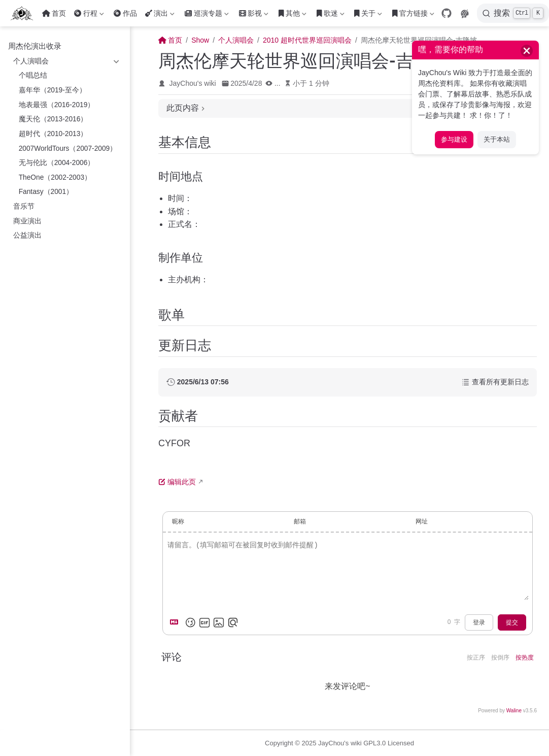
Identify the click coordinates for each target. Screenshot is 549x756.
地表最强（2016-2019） (57, 105)
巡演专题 (207, 15)
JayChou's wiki (193, 83)
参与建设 (454, 139)
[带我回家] (25, 13)
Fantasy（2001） (46, 192)
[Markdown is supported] (176, 622)
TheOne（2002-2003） (55, 177)
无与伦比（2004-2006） (57, 163)
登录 (479, 622)
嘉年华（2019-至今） (53, 90)
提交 (512, 622)
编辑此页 (177, 482)
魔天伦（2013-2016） (53, 119)
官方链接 (413, 15)
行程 (89, 15)
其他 (293, 15)
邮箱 (300, 521)
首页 (54, 13)
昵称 (178, 521)
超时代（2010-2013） (53, 134)
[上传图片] (219, 622)
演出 (160, 15)
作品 (125, 13)
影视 (254, 15)
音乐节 (24, 206)
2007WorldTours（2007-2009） (68, 149)
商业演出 (27, 221)
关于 (368, 15)
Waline (514, 711)
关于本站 (497, 139)
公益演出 (27, 235)
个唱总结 (33, 75)
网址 (422, 521)
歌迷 (331, 15)
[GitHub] (447, 13)
